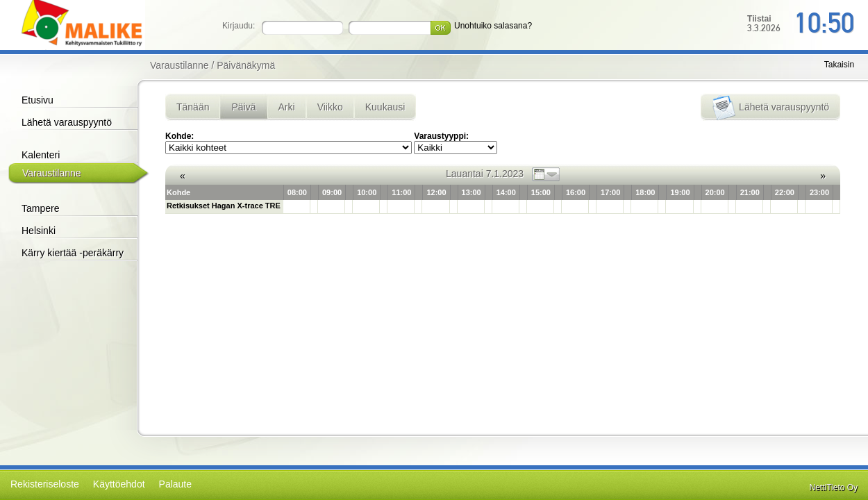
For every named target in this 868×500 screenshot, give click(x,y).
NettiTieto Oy (834, 487)
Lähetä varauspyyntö (67, 122)
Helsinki (39, 231)
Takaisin (839, 65)
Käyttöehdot (119, 484)
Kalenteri (41, 155)
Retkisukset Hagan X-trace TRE (224, 206)
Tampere (40, 208)
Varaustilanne (52, 173)
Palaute (175, 484)
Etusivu (37, 100)
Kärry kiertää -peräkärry (73, 253)
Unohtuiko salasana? (493, 26)
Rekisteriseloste (45, 484)
